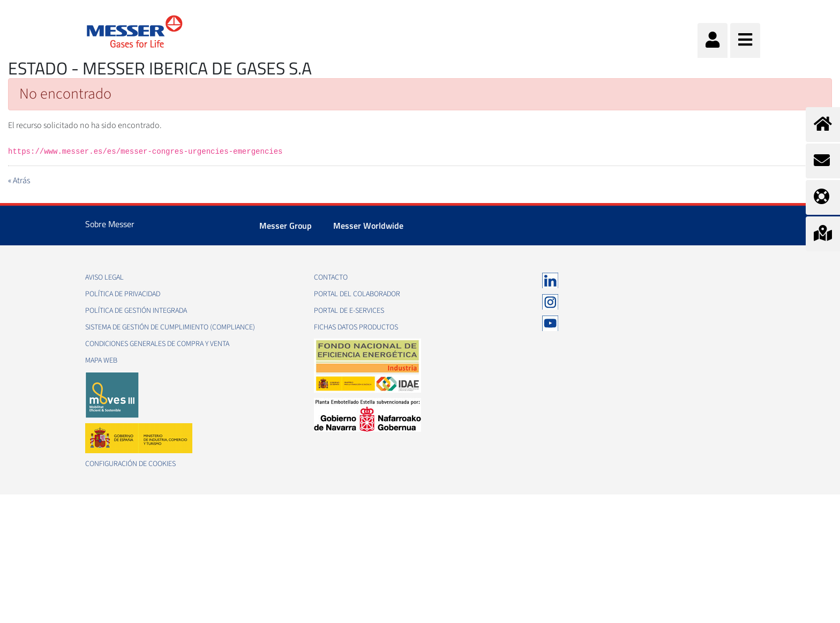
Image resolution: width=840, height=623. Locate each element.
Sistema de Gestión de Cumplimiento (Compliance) (170, 327)
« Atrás (19, 181)
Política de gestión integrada (136, 311)
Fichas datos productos (356, 327)
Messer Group (286, 226)
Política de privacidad (123, 294)
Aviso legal (104, 277)
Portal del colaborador (357, 294)
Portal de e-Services (349, 311)
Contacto (331, 277)
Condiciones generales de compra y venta (157, 344)
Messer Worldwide (368, 226)
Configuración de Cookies (130, 464)
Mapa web (101, 361)
